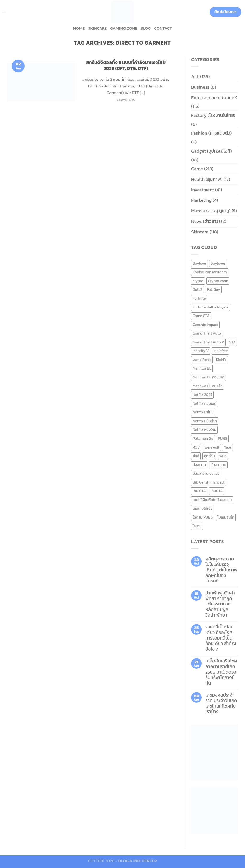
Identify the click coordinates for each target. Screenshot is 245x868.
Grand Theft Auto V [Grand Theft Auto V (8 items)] (208, 342)
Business (200, 87)
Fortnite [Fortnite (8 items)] (199, 298)
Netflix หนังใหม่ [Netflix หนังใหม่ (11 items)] (204, 430)
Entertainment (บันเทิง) (214, 98)
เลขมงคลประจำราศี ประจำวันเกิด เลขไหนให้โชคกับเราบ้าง (221, 703)
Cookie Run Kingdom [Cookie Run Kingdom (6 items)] (210, 272)
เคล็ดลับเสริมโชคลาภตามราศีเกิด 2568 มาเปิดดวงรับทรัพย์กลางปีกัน (221, 672)
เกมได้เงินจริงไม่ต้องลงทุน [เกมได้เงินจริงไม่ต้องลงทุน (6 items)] (212, 500)
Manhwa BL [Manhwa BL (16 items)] (202, 368)
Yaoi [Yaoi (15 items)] (227, 447)
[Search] (6, 12)
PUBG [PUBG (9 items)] (223, 438)
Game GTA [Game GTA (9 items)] (201, 316)
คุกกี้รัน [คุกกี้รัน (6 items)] (209, 456)
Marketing (201, 200)
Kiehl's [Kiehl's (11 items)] (221, 360)
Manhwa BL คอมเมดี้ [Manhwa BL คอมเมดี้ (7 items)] (209, 377)
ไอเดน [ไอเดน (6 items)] (197, 526)
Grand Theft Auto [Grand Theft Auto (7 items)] (207, 333)
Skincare (97, 28)
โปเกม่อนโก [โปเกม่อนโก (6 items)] (226, 517)
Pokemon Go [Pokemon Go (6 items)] (203, 438)
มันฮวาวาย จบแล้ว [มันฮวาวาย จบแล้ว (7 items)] (206, 473)
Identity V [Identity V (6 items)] (201, 351)
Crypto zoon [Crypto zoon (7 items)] (218, 281)
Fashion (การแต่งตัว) (212, 133)
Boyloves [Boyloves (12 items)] (218, 263)
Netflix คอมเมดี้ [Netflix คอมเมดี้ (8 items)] (205, 403)
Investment (203, 190)
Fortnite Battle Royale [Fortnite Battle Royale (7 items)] (211, 307)
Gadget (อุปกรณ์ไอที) (212, 151)
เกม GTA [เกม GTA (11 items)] (199, 491)
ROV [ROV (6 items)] (196, 447)
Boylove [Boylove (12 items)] (199, 263)
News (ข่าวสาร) (206, 221)
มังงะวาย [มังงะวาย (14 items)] (199, 465)
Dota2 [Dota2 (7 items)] (198, 289)
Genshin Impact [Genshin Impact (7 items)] (205, 325)
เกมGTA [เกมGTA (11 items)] (216, 491)
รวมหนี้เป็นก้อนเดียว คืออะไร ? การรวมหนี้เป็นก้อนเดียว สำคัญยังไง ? (221, 638)
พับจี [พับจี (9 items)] (223, 456)
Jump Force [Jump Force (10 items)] (202, 360)
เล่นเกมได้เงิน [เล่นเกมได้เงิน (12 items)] (203, 508)
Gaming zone (124, 28)
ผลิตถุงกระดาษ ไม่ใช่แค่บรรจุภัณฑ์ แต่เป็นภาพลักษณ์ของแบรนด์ (221, 570)
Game (197, 169)
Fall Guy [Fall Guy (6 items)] (214, 289)
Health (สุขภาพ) (207, 179)
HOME (79, 28)
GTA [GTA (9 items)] (232, 342)
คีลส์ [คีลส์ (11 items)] (196, 456)
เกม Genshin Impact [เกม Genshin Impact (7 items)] (209, 482)
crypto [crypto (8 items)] (198, 281)
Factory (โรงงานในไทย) (213, 115)
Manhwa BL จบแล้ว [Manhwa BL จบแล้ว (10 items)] (208, 386)
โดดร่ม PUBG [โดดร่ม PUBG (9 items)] (203, 517)
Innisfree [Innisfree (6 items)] (220, 351)
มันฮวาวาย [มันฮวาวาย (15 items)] (218, 465)
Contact (163, 28)
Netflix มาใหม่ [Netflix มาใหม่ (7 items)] (203, 412)
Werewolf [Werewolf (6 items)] (212, 447)
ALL (195, 77)
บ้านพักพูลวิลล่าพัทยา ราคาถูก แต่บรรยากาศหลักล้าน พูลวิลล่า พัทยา (220, 604)
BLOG (146, 28)
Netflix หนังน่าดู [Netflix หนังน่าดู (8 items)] (205, 421)
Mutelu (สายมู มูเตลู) (211, 211)
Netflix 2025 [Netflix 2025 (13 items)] (202, 395)
